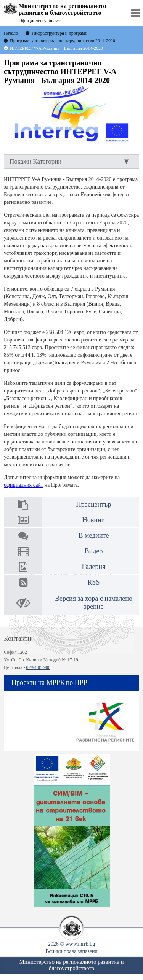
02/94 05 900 (38, 667)
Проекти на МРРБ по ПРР (49, 683)
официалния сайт (23, 485)
